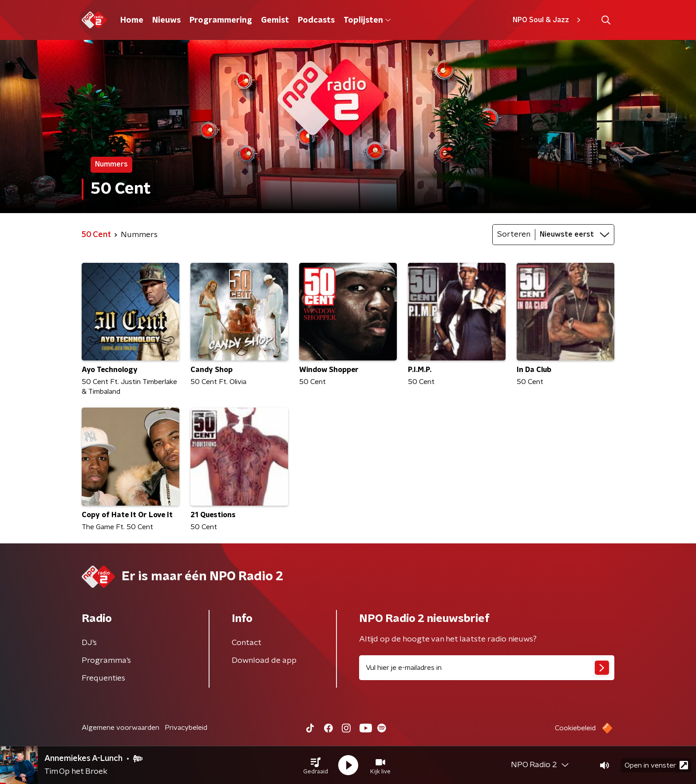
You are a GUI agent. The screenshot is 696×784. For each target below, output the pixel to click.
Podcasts (316, 20)
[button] (316, 765)
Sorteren (514, 234)
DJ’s (89, 643)
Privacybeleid (186, 728)
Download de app (264, 661)
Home (132, 20)
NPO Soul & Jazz (548, 20)
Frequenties (103, 678)
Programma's (106, 661)
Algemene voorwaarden (121, 728)
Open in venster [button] (656, 765)
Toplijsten (367, 20)
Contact (247, 643)
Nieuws (166, 20)
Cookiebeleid (575, 728)
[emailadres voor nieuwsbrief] (487, 668)
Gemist (275, 20)
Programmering (221, 20)
